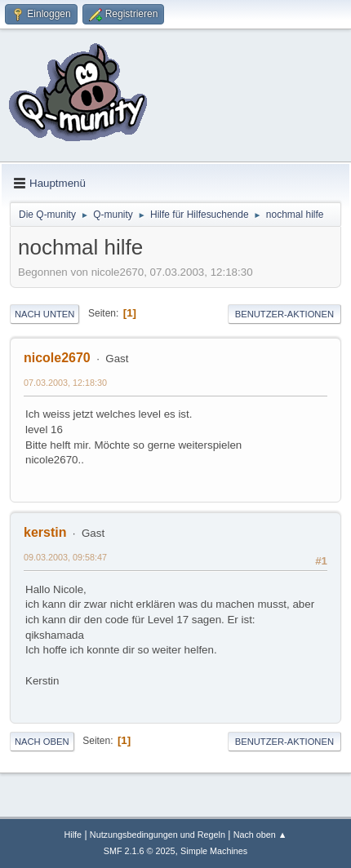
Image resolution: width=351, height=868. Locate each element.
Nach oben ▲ (260, 835)
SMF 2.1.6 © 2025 (140, 851)
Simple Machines (214, 851)
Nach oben (42, 742)
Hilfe (73, 835)
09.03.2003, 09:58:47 (65, 557)
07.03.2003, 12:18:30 (65, 383)
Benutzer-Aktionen (284, 314)
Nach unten (44, 314)
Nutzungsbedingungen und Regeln (158, 835)
